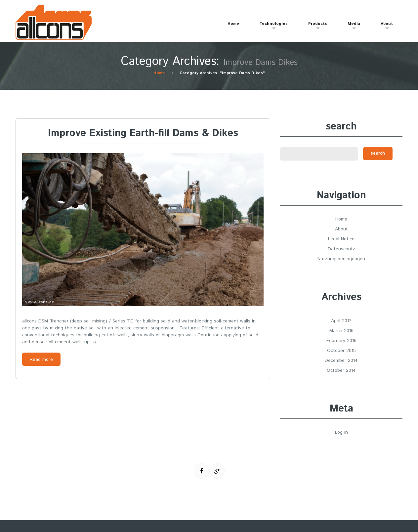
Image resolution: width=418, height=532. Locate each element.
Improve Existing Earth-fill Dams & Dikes (143, 133)
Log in (341, 432)
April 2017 (341, 321)
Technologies (270, 26)
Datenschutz (341, 249)
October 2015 (341, 351)
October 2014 (341, 370)
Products (314, 26)
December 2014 (341, 361)
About (383, 26)
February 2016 (341, 341)
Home (233, 24)
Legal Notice (341, 239)
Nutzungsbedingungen (341, 259)
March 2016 (341, 331)
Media (351, 26)
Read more (41, 360)
